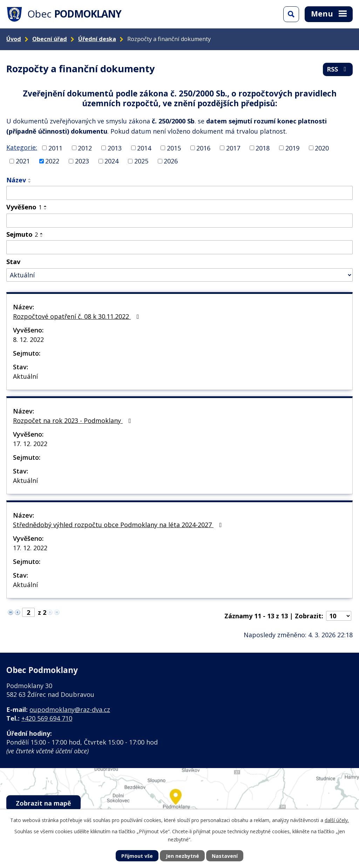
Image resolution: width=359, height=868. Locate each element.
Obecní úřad (50, 39)
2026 (171, 161)
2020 (322, 148)
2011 (55, 148)
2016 (203, 148)
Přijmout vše (137, 856)
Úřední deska (97, 39)
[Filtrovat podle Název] (179, 193)
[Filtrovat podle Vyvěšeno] (179, 221)
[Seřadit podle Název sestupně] (30, 182)
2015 (174, 148)
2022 (52, 161)
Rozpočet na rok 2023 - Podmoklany (73, 420)
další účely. (337, 820)
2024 (111, 161)
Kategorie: (22, 147)
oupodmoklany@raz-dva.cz (70, 709)
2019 (292, 148)
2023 (82, 161)
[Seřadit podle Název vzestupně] (30, 179)
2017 (233, 148)
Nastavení (225, 856)
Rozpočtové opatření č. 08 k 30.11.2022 (77, 316)
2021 (23, 161)
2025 (141, 161)
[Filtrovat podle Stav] (179, 275)
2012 (85, 148)
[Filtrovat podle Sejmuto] (179, 247)
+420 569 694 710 (47, 718)
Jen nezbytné (182, 856)
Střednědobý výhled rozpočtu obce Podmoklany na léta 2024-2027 (119, 525)
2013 (115, 148)
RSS (338, 69)
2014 (144, 148)
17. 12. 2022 (30, 444)
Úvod (14, 39)
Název (16, 180)
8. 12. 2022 (28, 339)
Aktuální (25, 376)
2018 (263, 148)
